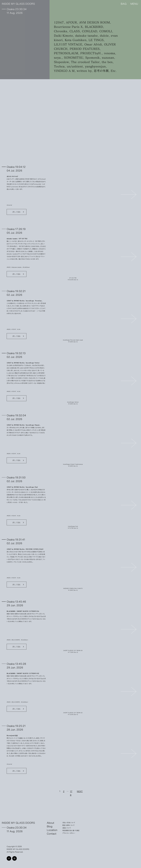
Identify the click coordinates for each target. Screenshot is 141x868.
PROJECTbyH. (91, 53)
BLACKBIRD (94, 27)
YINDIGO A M (64, 71)
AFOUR (71, 22)
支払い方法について (69, 822)
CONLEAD (90, 31)
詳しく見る (17, 212)
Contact (52, 833)
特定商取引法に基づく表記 (71, 830)
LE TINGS (96, 40)
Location (52, 830)
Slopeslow (61, 62)
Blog (50, 826)
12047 (59, 22)
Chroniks (61, 31)
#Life (19, 329)
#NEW (8, 267)
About (50, 823)
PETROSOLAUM (66, 53)
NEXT (80, 791)
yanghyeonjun (95, 66)
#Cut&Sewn (26, 267)
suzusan (108, 58)
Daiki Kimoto (63, 36)
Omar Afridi (93, 44)
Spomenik (92, 58)
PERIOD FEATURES (85, 49)
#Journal (9, 205)
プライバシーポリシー (69, 833)
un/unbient (75, 66)
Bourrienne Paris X (68, 27)
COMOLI (106, 31)
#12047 (14, 329)
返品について (67, 828)
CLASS (75, 31)
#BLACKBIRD (16, 640)
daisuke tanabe (86, 36)
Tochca (59, 66)
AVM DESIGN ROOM (95, 22)
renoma (110, 53)
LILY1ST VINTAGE (68, 44)
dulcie (104, 36)
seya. (58, 58)
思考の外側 (101, 71)
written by (84, 71)
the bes (107, 62)
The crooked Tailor (85, 62)
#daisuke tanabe (16, 267)
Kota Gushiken (76, 40)
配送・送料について (68, 825)
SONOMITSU (73, 58)
